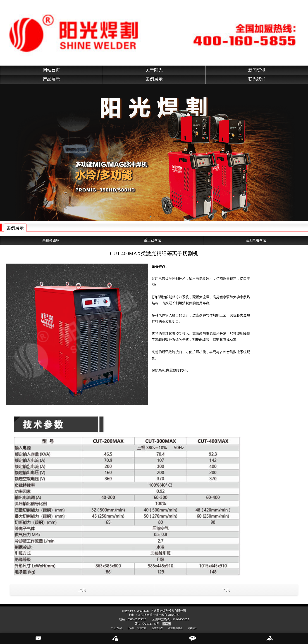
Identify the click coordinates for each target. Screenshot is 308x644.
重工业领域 (152, 240)
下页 (226, 590)
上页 (82, 590)
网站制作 (192, 628)
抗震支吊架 (158, 628)
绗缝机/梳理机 (175, 628)
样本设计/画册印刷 (137, 628)
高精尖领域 (51, 240)
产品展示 (51, 79)
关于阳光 (154, 70)
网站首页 (51, 70)
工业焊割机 (117, 628)
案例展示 (154, 79)
